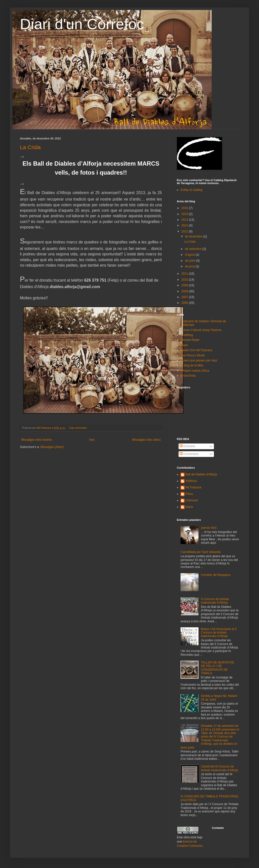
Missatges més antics (146, 440)
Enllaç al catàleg (191, 190)
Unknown (192, 500)
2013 (185, 225)
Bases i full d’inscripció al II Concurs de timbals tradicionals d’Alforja (219, 633)
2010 (185, 280)
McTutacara (193, 487)
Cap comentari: (78, 428)
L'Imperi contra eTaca (195, 371)
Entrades (187, 446)
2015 (185, 214)
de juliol (191, 261)
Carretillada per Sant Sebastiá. (201, 552)
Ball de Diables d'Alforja (201, 474)
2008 (185, 291)
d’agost (190, 255)
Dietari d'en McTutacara (196, 350)
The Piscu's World (193, 355)
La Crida (30, 147)
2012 (185, 231)
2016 (185, 208)
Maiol (184, 345)
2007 (185, 297)
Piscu (189, 494)
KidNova (191, 481)
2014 (185, 220)
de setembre (194, 249)
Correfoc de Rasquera (216, 575)
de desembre (194, 236)
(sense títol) (209, 528)
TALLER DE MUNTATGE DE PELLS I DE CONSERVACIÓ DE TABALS (218, 668)
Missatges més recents (36, 440)
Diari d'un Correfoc (82, 24)
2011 (185, 274)
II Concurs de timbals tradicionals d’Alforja (215, 601)
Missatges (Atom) (52, 447)
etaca (189, 507)
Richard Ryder (190, 340)
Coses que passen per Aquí (199, 360)
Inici (92, 440)
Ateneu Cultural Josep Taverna (201, 330)
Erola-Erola (188, 376)
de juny (190, 266)
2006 (185, 303)
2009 (185, 285)
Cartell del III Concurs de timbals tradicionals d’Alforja (220, 768)
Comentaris (189, 454)
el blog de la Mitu (192, 365)
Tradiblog (187, 335)
